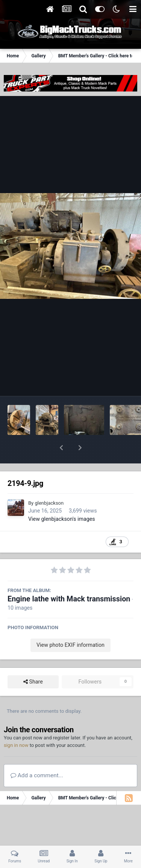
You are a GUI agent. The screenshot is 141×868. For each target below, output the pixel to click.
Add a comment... (37, 756)
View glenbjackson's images (62, 499)
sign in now (16, 726)
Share (33, 662)
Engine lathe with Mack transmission (69, 579)
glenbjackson (49, 483)
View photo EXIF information (70, 625)
